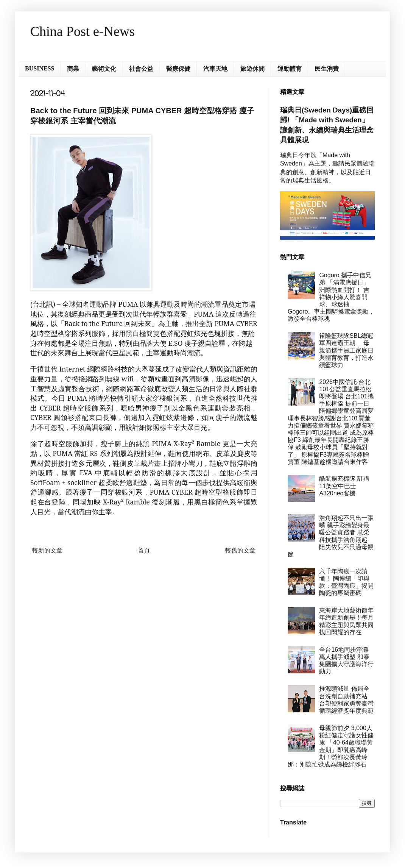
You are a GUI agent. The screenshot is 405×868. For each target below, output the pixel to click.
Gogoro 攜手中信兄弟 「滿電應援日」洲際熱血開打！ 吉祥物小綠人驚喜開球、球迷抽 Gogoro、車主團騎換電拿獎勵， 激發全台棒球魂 (331, 297)
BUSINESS (40, 68)
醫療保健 (178, 69)
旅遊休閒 (252, 69)
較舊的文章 (240, 550)
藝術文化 (104, 69)
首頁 (144, 550)
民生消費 (327, 69)
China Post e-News (83, 31)
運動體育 (290, 69)
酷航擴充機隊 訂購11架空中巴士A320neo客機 (344, 486)
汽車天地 (215, 69)
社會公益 (141, 69)
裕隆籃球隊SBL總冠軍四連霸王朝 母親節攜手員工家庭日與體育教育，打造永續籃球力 (346, 350)
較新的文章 (47, 550)
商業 (73, 69)
